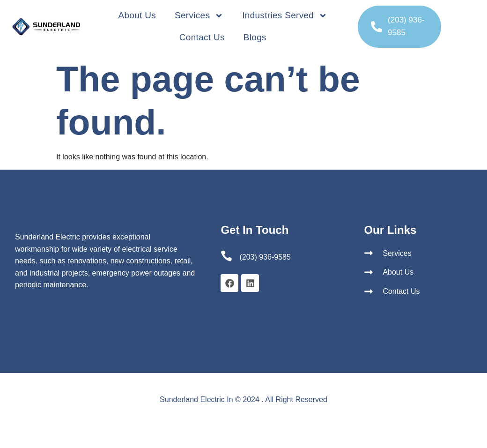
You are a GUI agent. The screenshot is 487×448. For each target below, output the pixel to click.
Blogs (255, 37)
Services (199, 16)
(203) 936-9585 (265, 257)
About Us (137, 15)
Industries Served (285, 16)
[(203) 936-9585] (376, 27)
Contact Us (202, 37)
